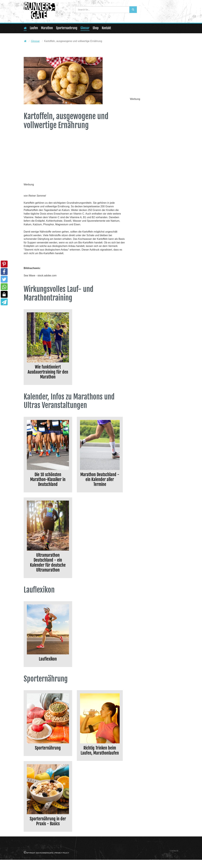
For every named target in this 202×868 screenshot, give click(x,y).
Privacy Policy (62, 861)
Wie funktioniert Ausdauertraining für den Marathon (48, 373)
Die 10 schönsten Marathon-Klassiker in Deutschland (48, 482)
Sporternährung (48, 755)
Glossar (85, 28)
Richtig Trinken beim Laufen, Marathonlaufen (100, 760)
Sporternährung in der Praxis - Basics (48, 829)
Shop (96, 28)
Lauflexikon (48, 665)
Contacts (174, 859)
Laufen (34, 28)
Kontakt (106, 28)
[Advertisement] (74, 160)
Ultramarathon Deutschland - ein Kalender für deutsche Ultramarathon (48, 567)
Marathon (47, 28)
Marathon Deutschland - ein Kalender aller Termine (100, 482)
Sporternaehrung (67, 28)
